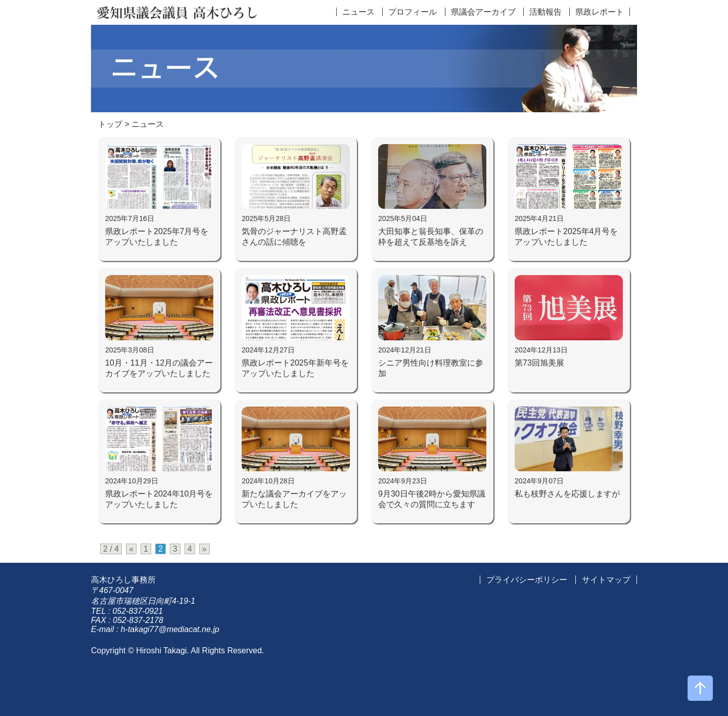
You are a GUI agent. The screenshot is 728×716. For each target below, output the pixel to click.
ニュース (358, 12)
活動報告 (545, 12)
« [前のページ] (131, 549)
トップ (110, 124)
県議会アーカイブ (483, 12)
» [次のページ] (204, 549)
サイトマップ (606, 580)
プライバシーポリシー (527, 580)
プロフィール (413, 12)
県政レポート (600, 12)
